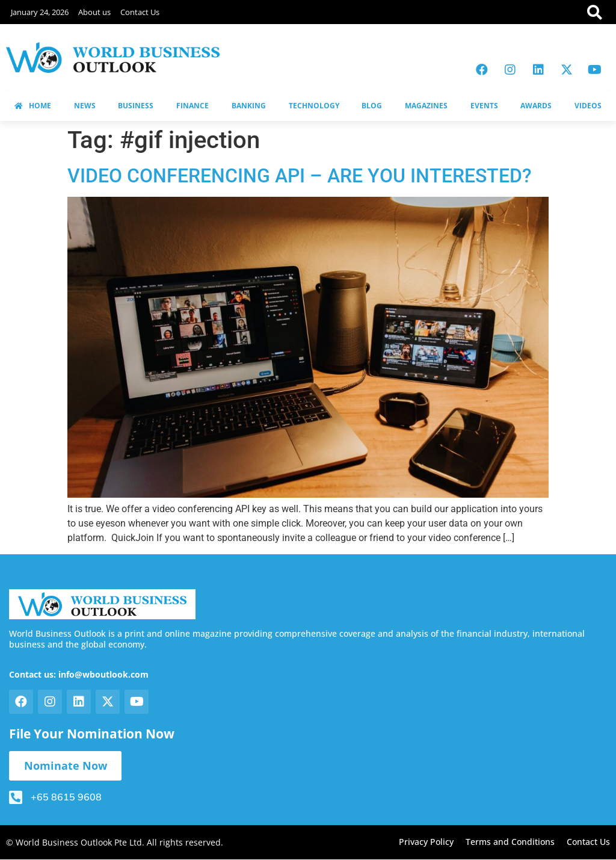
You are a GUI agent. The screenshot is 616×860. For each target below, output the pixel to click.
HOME (33, 106)
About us (94, 12)
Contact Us (140, 12)
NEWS (85, 106)
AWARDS (536, 106)
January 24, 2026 (40, 12)
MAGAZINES (426, 106)
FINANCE (192, 106)
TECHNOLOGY (314, 106)
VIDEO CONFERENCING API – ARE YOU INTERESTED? (300, 176)
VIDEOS (588, 106)
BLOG (372, 106)
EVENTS (484, 106)
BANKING (249, 106)
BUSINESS (136, 106)
